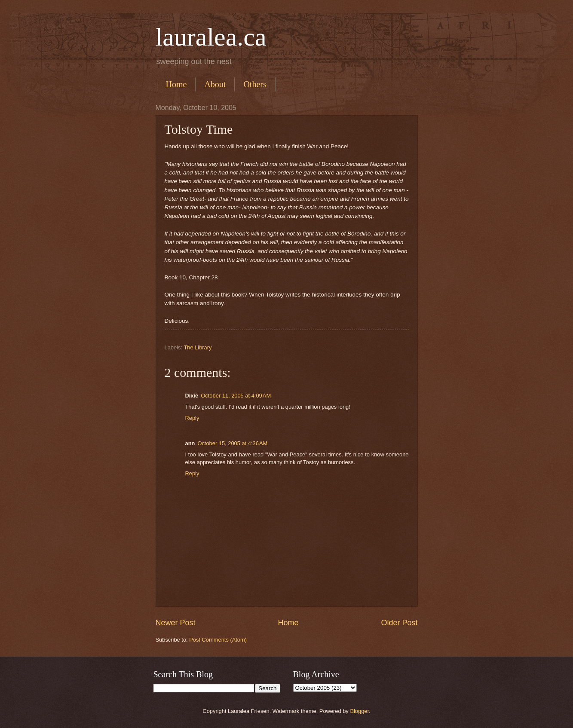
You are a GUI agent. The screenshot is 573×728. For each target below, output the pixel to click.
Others (255, 84)
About (215, 84)
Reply (192, 418)
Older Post (399, 623)
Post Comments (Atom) (218, 640)
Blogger (359, 711)
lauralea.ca (211, 37)
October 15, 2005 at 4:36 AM (232, 443)
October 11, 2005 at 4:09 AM (236, 396)
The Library (198, 347)
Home (176, 84)
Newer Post (176, 623)
